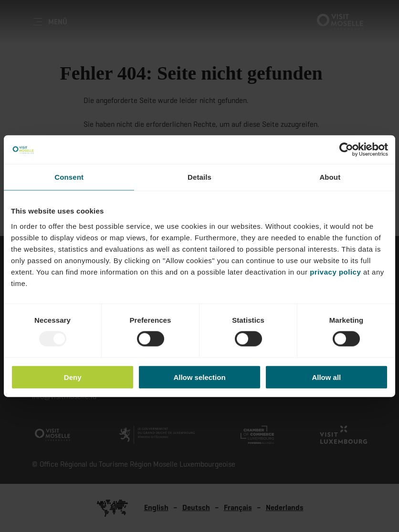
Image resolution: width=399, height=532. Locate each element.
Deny (73, 377)
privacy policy (335, 271)
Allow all (326, 377)
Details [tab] (199, 177)
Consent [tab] (69, 177)
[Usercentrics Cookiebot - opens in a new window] (346, 150)
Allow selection (199, 377)
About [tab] (330, 177)
